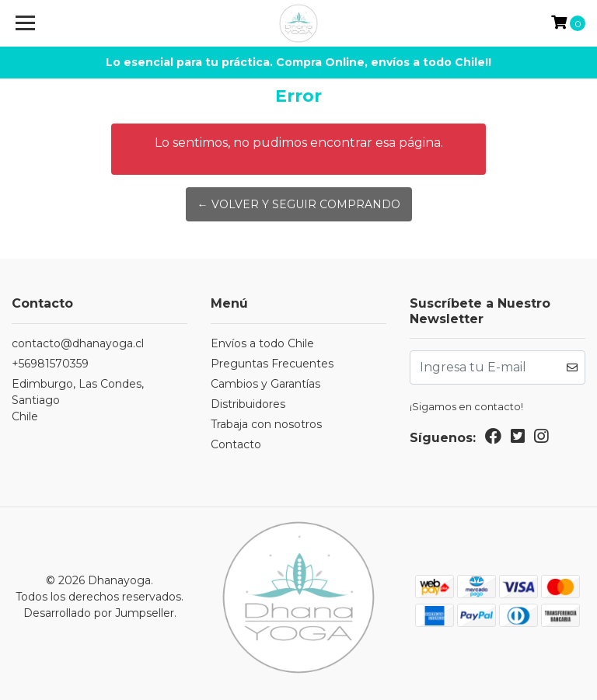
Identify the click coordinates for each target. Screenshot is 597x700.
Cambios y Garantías (265, 384)
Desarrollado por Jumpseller (99, 613)
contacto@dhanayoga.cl (78, 343)
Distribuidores (248, 404)
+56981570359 (50, 364)
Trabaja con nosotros (266, 424)
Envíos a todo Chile (262, 343)
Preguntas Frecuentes (272, 364)
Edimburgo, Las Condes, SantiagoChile (78, 400)
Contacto (236, 444)
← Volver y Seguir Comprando (299, 204)
